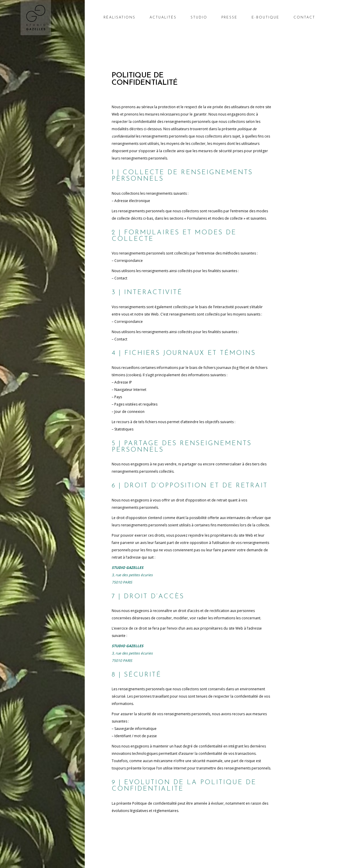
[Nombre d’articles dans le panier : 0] (325, 19)
